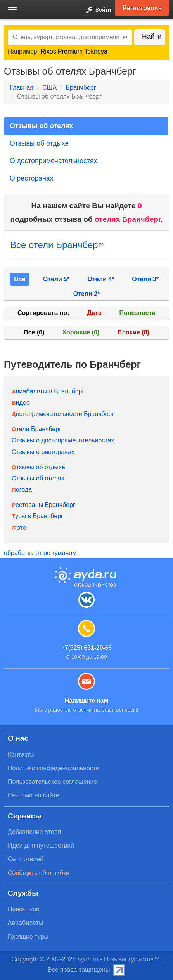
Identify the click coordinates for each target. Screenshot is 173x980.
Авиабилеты (26, 923)
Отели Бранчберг (36, 429)
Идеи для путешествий (41, 845)
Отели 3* (145, 279)
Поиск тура (24, 909)
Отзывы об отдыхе (39, 143)
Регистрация (142, 8)
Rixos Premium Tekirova (74, 51)
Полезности (138, 313)
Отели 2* (87, 294)
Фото (19, 528)
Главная (22, 88)
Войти (96, 10)
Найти (152, 37)
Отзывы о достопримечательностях (63, 440)
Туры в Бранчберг (37, 516)
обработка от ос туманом (40, 553)
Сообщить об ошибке (39, 873)
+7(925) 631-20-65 (86, 648)
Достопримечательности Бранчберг (63, 414)
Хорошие (81, 332)
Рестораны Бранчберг (43, 505)
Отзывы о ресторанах (43, 452)
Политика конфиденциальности (54, 768)
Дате (94, 313)
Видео (21, 403)
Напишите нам (86, 701)
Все (20, 279)
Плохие (133, 332)
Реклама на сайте (34, 795)
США (49, 88)
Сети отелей (26, 859)
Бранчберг (81, 88)
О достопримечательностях (53, 161)
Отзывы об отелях (41, 126)
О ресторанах (31, 178)
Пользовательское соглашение (52, 782)
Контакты (21, 755)
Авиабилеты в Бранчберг (48, 391)
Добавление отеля (34, 832)
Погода (22, 490)
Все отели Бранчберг (57, 245)
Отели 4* (101, 279)
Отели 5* (56, 279)
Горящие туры (28, 937)
